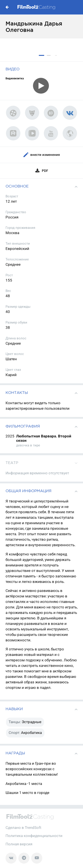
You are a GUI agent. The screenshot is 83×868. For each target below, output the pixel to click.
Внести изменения (41, 155)
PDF (41, 171)
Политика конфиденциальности (34, 836)
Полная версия (19, 844)
